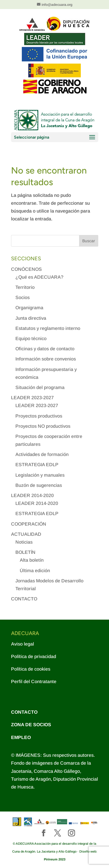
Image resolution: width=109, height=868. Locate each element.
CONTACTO (24, 599)
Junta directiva (31, 318)
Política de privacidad (34, 656)
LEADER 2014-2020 (32, 495)
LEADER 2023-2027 (32, 398)
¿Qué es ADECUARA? (39, 277)
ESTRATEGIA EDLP (37, 465)
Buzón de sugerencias (39, 485)
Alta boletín (32, 560)
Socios (23, 297)
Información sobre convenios (46, 359)
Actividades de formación (42, 454)
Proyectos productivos (39, 416)
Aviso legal (23, 644)
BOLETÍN (25, 552)
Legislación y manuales (40, 475)
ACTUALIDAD (26, 534)
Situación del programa (40, 387)
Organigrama (29, 308)
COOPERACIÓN (29, 524)
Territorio (25, 287)
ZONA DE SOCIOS (31, 725)
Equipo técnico (31, 338)
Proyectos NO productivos (43, 426)
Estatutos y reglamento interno (48, 328)
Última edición (35, 571)
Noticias (24, 542)
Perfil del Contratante (34, 682)
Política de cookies (31, 669)
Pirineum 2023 (55, 859)
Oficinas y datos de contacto (45, 349)
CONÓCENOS (26, 269)
